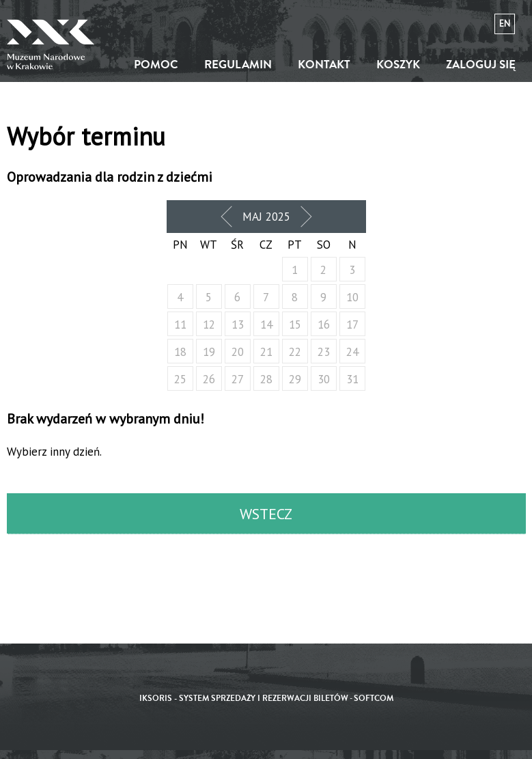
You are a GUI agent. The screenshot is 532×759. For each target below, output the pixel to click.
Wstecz (266, 514)
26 (209, 379)
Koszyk (398, 65)
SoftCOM (374, 699)
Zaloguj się (481, 65)
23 (324, 352)
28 (266, 379)
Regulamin (238, 65)
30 (324, 379)
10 (352, 297)
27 (238, 379)
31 (352, 379)
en (505, 24)
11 (180, 325)
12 (209, 325)
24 (352, 352)
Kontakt (324, 65)
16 (324, 325)
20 (238, 352)
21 (266, 352)
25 (180, 379)
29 (295, 379)
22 (295, 352)
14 (266, 325)
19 (209, 352)
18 (180, 352)
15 (295, 325)
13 (238, 325)
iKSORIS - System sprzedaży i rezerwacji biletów (244, 699)
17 (352, 325)
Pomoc (156, 65)
